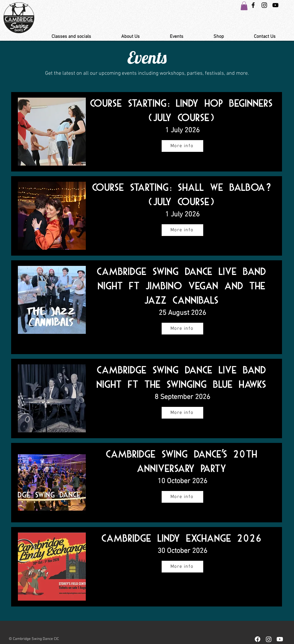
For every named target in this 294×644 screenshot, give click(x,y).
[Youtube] (280, 639)
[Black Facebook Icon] (253, 5)
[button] (244, 6)
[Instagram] (269, 639)
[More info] (182, 146)
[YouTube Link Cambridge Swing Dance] (275, 5)
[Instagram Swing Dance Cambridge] (264, 5)
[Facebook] (258, 639)
